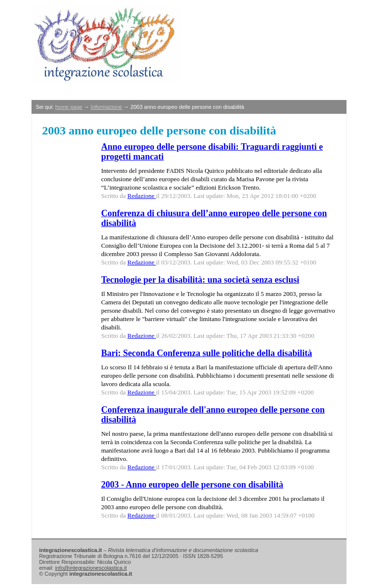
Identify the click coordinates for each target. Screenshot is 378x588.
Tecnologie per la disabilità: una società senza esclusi (200, 280)
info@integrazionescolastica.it (91, 568)
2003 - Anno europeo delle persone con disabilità (192, 485)
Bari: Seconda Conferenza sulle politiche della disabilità (206, 353)
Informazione (106, 107)
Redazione (142, 196)
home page (69, 107)
